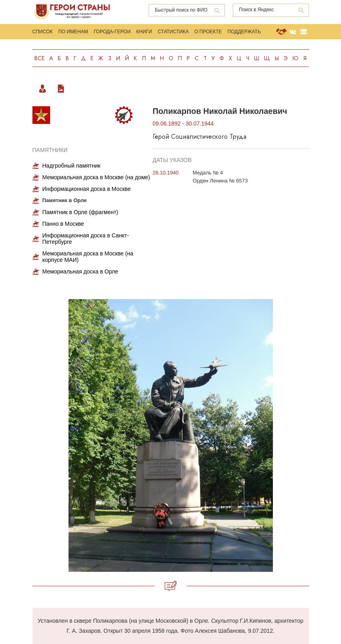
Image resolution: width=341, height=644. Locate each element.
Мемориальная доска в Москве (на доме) (96, 177)
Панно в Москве (63, 224)
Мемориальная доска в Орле (80, 271)
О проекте (208, 32)
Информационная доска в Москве (87, 189)
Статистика (173, 32)
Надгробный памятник (72, 166)
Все (39, 58)
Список (43, 32)
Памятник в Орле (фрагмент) (80, 212)
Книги (144, 32)
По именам (73, 32)
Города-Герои (112, 32)
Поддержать (244, 32)
